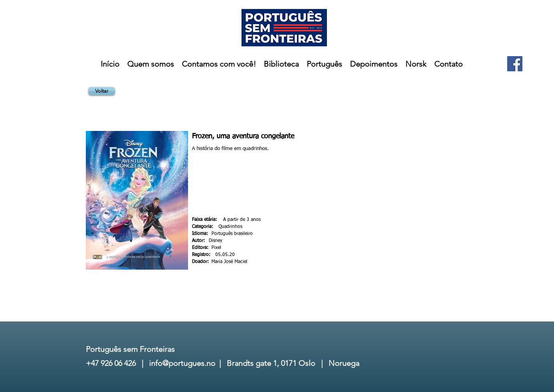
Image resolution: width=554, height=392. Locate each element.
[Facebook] (515, 64)
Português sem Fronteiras (130, 349)
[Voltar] (102, 91)
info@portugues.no (182, 363)
